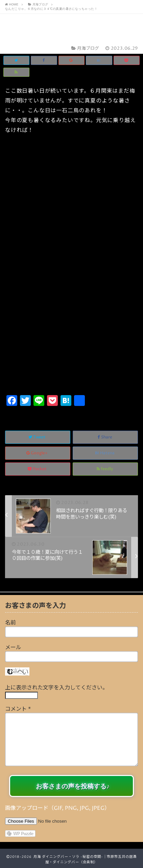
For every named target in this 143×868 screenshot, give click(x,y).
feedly (105, 469)
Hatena (105, 453)
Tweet (38, 437)
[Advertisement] (71, 318)
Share (105, 437)
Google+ (38, 453)
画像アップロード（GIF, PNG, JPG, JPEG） (57, 808)
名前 (10, 623)
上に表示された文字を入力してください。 (56, 688)
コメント (18, 709)
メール (13, 647)
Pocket (38, 469)
